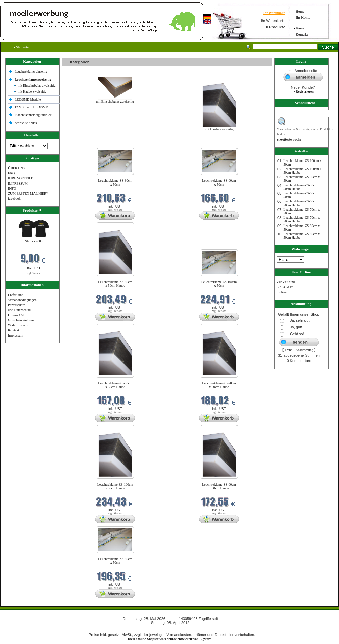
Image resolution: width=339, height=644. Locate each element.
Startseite (21, 47)
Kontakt (302, 34)
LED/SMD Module (28, 99)
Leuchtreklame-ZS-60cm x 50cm (219, 183)
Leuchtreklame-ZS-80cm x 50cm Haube (115, 284)
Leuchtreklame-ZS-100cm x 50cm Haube (115, 486)
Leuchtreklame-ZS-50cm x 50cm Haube (115, 385)
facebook (14, 199)
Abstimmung (304, 350)
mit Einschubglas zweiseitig (37, 85)
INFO (12, 188)
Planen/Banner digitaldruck (33, 115)
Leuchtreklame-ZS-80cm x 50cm (115, 561)
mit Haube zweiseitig (32, 92)
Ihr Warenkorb (274, 13)
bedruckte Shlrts (26, 123)
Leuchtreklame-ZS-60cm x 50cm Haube (219, 486)
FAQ (11, 173)
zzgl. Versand (34, 273)
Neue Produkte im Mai (79, 144)
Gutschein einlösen (21, 320)
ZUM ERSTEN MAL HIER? (28, 194)
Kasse (300, 28)
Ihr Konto (303, 17)
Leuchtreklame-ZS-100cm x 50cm (219, 284)
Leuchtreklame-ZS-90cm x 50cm (115, 183)
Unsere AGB (17, 315)
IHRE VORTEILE (21, 178)
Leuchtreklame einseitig (31, 72)
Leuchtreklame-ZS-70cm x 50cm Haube (219, 385)
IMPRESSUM (18, 183)
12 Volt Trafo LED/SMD (31, 107)
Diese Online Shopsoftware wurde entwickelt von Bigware (170, 639)
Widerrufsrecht (18, 325)
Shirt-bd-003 (34, 241)
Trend (289, 350)
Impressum (16, 335)
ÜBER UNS (16, 168)
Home (300, 11)
